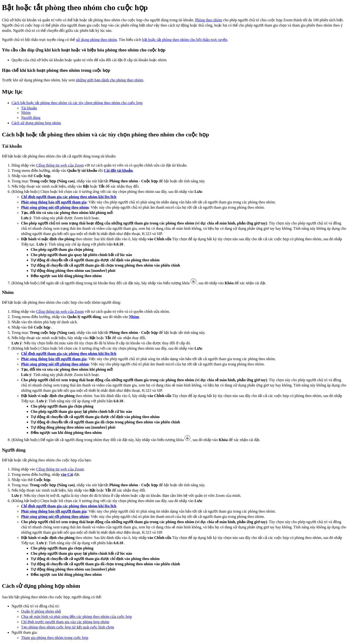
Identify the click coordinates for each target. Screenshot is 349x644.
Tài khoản (29, 108)
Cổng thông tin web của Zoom (60, 165)
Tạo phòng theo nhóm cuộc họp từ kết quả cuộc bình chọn (68, 627)
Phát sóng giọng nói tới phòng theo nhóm (55, 207)
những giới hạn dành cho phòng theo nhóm (110, 80)
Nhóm (26, 113)
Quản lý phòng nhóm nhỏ (41, 611)
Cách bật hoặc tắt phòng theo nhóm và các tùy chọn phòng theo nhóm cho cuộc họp (77, 103)
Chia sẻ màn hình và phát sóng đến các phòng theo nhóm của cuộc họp (76, 617)
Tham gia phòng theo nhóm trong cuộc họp (55, 638)
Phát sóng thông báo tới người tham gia (54, 202)
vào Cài (67, 474)
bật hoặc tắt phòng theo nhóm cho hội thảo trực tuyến (185, 40)
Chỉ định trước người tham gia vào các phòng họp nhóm (65, 622)
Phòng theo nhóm (209, 20)
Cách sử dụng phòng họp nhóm (36, 123)
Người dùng (31, 118)
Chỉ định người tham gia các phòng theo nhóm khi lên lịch (69, 197)
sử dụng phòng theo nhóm (96, 40)
